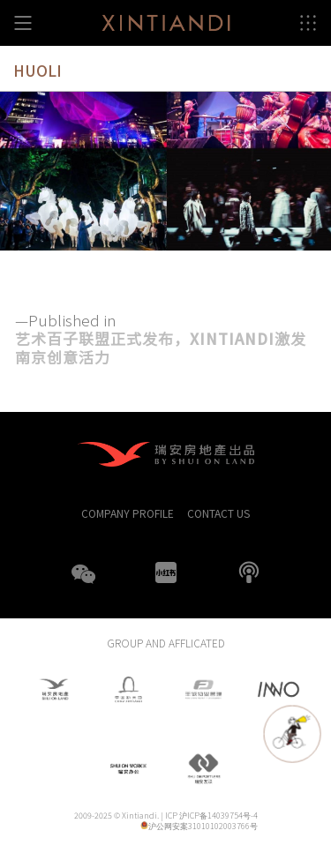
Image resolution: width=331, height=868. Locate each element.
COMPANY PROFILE (128, 513)
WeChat (83, 585)
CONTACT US (218, 513)
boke (249, 572)
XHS (166, 572)
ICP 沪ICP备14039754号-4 (211, 816)
